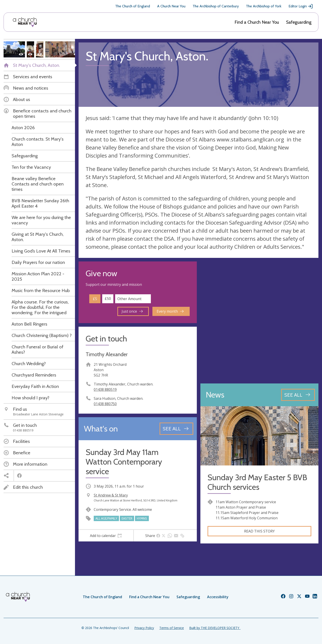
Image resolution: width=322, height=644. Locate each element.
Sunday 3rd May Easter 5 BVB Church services (257, 482)
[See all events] (176, 429)
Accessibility (218, 597)
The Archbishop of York (264, 6)
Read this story (259, 531)
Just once (132, 311)
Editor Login (301, 6)
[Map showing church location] (260, 321)
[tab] (106, 536)
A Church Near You (171, 6)
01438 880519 (105, 389)
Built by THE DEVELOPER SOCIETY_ (215, 628)
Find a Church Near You (257, 22)
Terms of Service (172, 628)
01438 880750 (105, 404)
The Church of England (133, 6)
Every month (170, 311)
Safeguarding (299, 22)
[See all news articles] (298, 395)
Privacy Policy (144, 628)
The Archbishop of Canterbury (216, 6)
